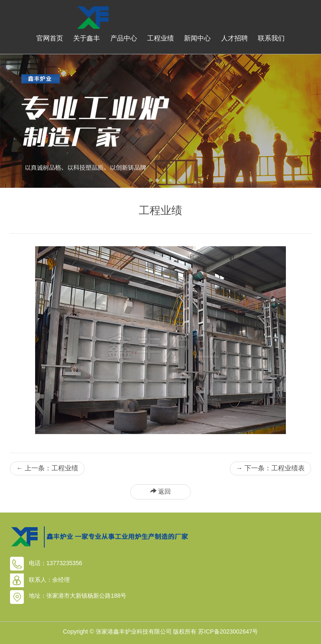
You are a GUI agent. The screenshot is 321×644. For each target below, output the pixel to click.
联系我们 (271, 38)
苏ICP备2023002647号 (228, 631)
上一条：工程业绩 (47, 468)
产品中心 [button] (124, 38)
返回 (160, 491)
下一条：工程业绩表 (270, 468)
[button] (150, 180)
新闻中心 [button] (197, 38)
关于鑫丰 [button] (87, 38)
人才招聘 (234, 38)
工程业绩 (160, 38)
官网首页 (50, 38)
